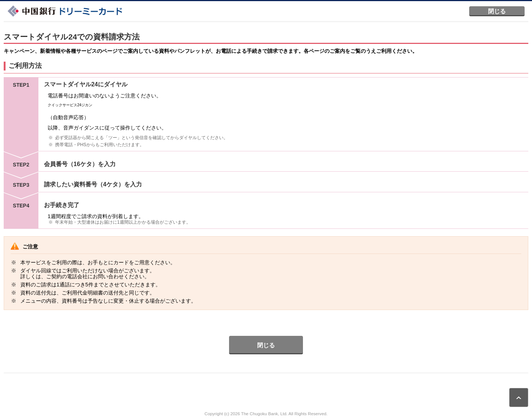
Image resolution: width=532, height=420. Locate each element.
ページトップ (519, 397)
